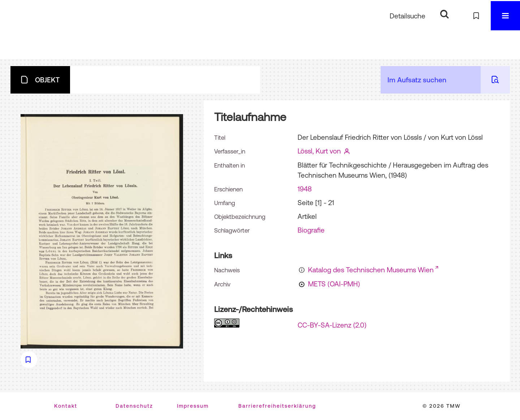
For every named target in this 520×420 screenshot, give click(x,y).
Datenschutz (134, 406)
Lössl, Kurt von (319, 151)
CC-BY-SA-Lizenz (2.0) (332, 325)
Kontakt (66, 406)
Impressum (193, 406)
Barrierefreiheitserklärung (277, 406)
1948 (305, 189)
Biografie (311, 230)
